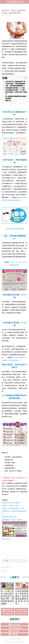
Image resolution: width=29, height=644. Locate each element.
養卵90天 (8, 101)
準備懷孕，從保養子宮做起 (10, 506)
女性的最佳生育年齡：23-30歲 (15, 90)
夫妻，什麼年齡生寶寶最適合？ (15, 86)
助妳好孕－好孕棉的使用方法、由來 (13, 508)
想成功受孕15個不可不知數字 (11, 503)
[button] (3, 18)
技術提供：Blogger (15, 639)
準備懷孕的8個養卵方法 (9, 517)
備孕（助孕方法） (6, 539)
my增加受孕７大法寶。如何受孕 (12, 519)
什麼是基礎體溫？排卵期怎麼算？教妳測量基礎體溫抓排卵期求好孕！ (22, 593)
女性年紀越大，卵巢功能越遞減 (15, 84)
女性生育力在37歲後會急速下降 (15, 81)
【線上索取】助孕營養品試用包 (15, 229)
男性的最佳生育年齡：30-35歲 (15, 88)
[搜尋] (15, 561)
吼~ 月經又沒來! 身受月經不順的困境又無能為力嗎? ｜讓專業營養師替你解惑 (7, 593)
